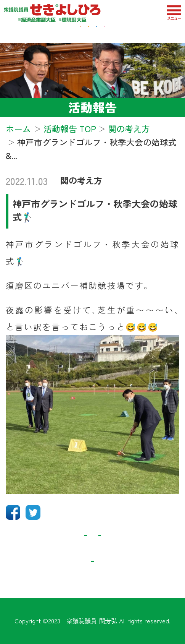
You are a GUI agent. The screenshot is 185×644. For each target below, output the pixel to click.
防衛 (120, 32)
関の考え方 (81, 180)
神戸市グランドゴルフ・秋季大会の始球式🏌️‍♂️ (95, 210)
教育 (154, 32)
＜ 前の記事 (56, 543)
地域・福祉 (76, 32)
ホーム (18, 129)
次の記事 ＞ (129, 543)
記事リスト (92, 569)
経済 (31, 32)
